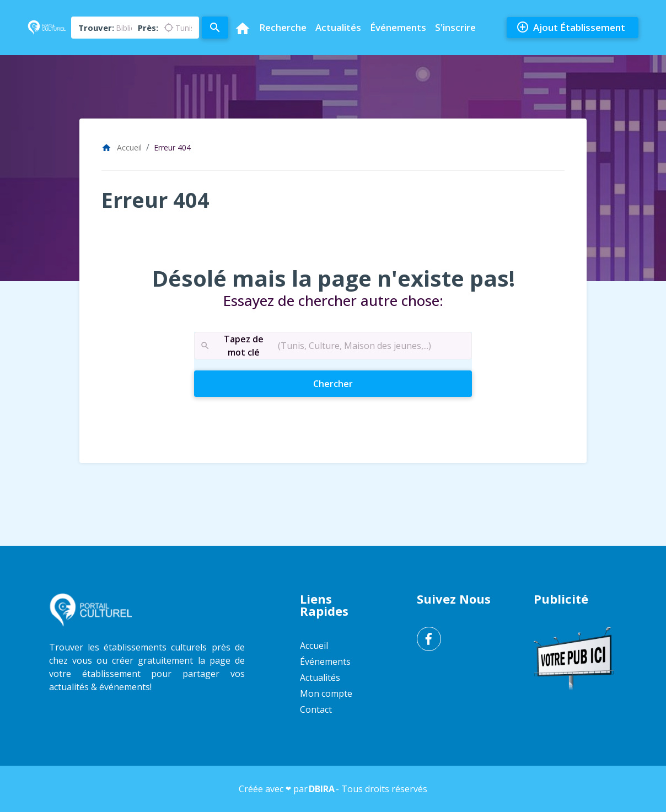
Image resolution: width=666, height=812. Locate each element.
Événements (398, 27)
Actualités (338, 27)
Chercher (353, 383)
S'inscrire (455, 27)
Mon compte (326, 693)
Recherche (283, 27)
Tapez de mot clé (232, 346)
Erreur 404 (172, 147)
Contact (316, 709)
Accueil (122, 147)
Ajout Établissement (571, 28)
